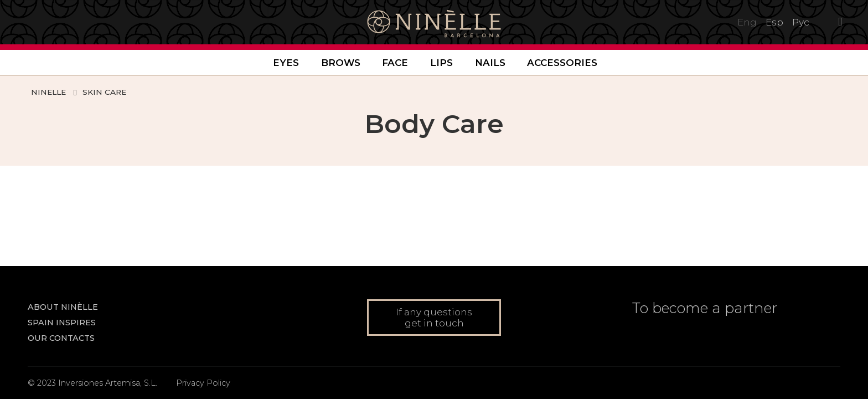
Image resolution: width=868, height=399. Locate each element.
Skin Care (104, 92)
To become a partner (705, 308)
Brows (341, 63)
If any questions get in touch (434, 318)
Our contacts (61, 338)
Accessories (562, 63)
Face (395, 63)
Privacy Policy (203, 383)
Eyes (286, 63)
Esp (774, 22)
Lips (441, 63)
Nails (490, 63)
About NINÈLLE (63, 307)
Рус (801, 22)
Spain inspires (62, 323)
